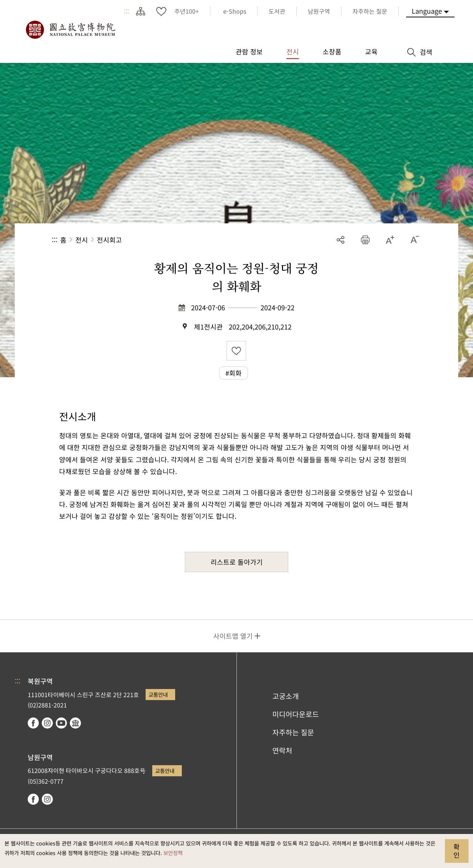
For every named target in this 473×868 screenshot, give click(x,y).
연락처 (282, 750)
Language (427, 11)
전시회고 (109, 240)
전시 (82, 240)
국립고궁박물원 (70, 30)
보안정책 (173, 853)
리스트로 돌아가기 (237, 562)
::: (127, 11)
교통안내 (158, 694)
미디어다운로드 (296, 714)
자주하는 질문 (293, 732)
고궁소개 (286, 696)
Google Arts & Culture (75, 723)
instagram (47, 723)
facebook (33, 723)
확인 (457, 851)
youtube (61, 723)
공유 (341, 240)
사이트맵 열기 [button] (233, 636)
